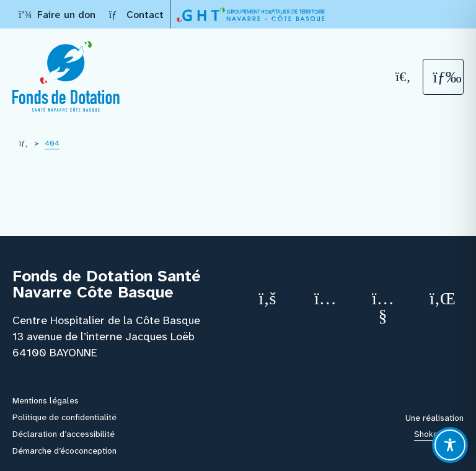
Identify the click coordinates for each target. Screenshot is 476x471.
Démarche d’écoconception (64, 451)
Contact (136, 15)
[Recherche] (403, 77)
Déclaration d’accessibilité (64, 434)
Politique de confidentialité (64, 417)
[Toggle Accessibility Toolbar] (450, 445)
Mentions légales (46, 400)
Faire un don (57, 15)
